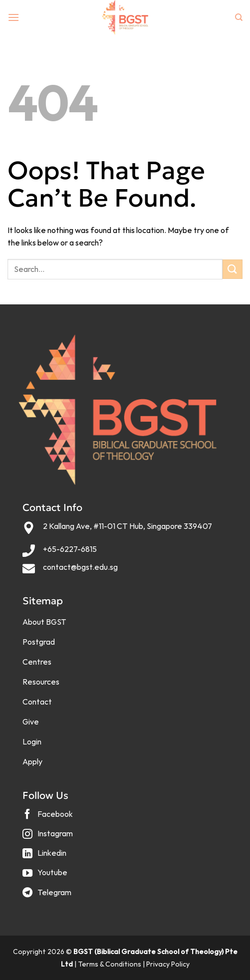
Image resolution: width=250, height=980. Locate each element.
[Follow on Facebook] (49, 818)
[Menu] (13, 17)
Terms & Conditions (110, 964)
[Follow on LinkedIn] (46, 857)
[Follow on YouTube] (46, 876)
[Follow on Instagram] (49, 838)
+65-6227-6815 (70, 549)
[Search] (239, 17)
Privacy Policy (168, 964)
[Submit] (233, 269)
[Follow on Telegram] (48, 896)
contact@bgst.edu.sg (80, 567)
